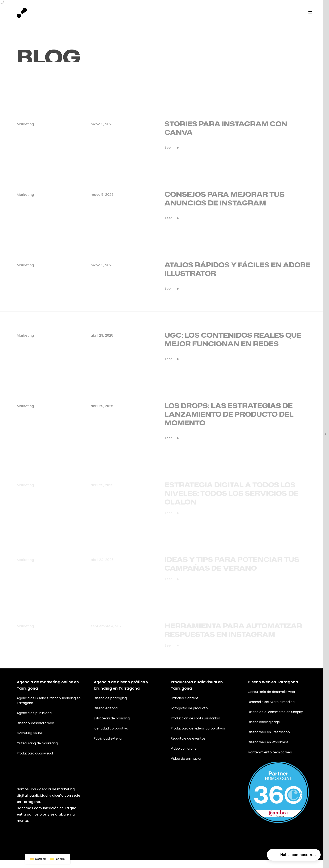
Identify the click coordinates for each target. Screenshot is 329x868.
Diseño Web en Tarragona (273, 682)
